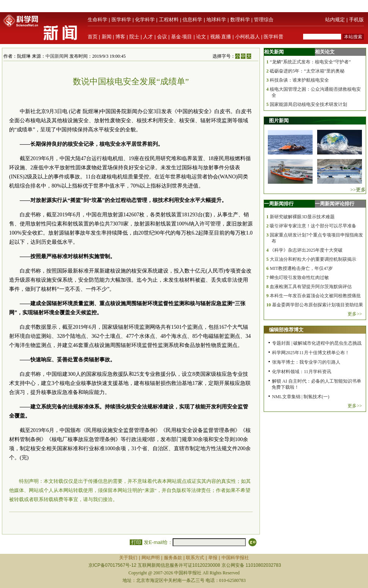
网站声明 (151, 558)
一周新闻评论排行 (335, 204)
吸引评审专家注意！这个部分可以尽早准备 (313, 226)
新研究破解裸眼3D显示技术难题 (302, 217)
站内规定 (335, 20)
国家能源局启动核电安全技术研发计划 (308, 104)
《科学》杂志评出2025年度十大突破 (306, 250)
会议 (162, 37)
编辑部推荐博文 (286, 330)
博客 (120, 37)
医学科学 (121, 20)
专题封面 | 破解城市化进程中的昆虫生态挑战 (317, 343)
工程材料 (169, 20)
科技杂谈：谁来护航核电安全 (299, 80)
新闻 (107, 37)
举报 (213, 558)
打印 (136, 542)
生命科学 (98, 20)
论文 (201, 37)
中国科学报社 (235, 558)
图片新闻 (279, 121)
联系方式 (195, 558)
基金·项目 (182, 37)
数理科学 (240, 20)
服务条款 (173, 558)
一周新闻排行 (279, 204)
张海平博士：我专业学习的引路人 (306, 362)
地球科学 (216, 20)
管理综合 (264, 20)
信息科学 (192, 20)
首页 (93, 37)
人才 (148, 37)
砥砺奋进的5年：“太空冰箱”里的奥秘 (307, 71)
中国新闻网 (57, 56)
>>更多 (358, 190)
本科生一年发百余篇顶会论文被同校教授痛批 (315, 296)
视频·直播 (221, 37)
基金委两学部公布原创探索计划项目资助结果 (318, 305)
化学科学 (145, 20)
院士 (134, 37)
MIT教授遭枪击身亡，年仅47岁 (301, 268)
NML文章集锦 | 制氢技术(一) (301, 397)
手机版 (356, 20)
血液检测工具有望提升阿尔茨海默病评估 (311, 287)
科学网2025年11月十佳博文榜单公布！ (311, 353)
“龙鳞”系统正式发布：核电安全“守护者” (310, 62)
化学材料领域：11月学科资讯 (302, 372)
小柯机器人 (248, 37)
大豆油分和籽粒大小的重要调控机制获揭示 (313, 259)
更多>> (355, 314)
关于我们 (128, 558)
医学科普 (274, 37)
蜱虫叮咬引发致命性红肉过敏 (299, 277)
